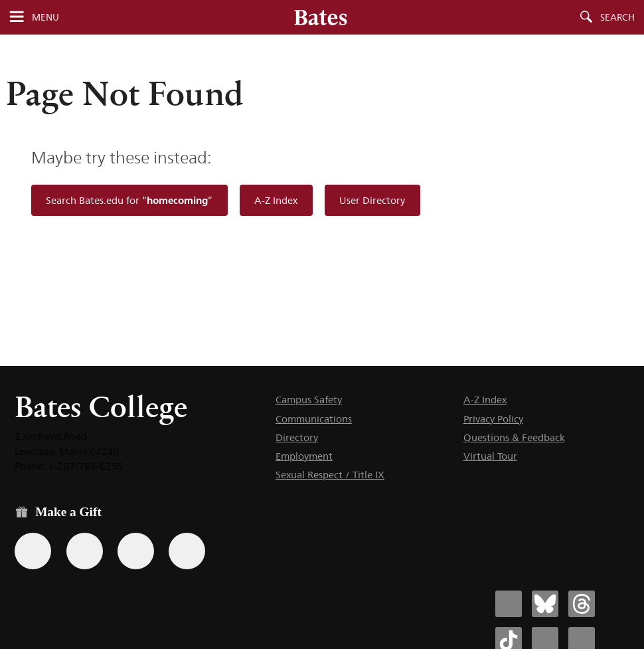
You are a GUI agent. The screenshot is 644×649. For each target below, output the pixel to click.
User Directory (372, 200)
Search (617, 17)
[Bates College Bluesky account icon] (545, 604)
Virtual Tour (490, 456)
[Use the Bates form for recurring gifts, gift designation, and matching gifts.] (33, 551)
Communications (314, 419)
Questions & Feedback (514, 437)
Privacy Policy (493, 419)
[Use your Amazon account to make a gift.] (85, 551)
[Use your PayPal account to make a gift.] (136, 551)
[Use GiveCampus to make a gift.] (187, 551)
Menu (45, 17)
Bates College (101, 407)
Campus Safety (309, 400)
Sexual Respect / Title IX (330, 475)
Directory (297, 437)
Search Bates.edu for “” (129, 200)
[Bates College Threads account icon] (582, 604)
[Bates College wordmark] (321, 17)
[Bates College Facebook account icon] (509, 604)
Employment (304, 456)
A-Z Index (276, 200)
